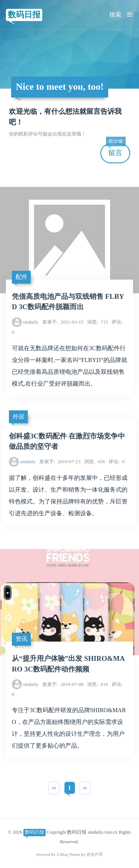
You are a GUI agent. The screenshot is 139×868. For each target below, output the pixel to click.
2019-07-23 (60, 462)
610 (97, 684)
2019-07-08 (63, 684)
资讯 (21, 639)
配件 (21, 277)
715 (97, 322)
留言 (116, 150)
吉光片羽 (95, 855)
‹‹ (54, 788)
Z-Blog (62, 855)
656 (95, 462)
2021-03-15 (63, 322)
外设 (19, 416)
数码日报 (24, 15)
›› (85, 788)
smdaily (31, 322)
